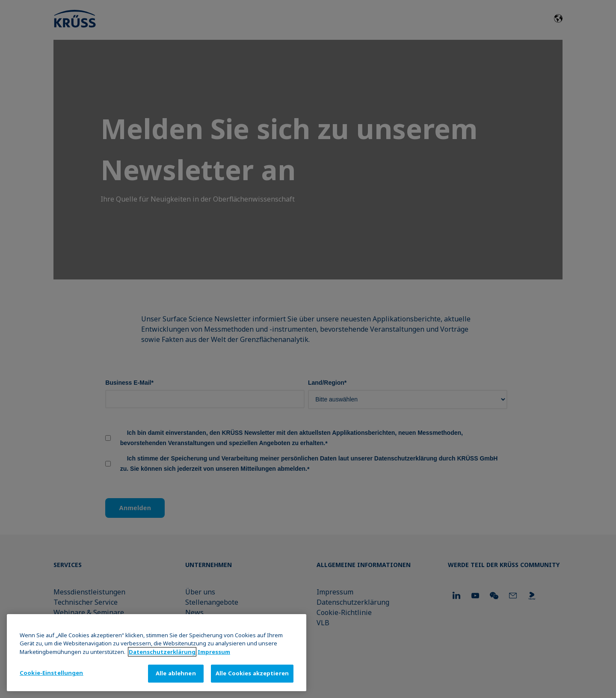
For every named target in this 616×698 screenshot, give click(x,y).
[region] (157, 653)
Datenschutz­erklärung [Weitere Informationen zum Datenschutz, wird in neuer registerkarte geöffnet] (162, 652)
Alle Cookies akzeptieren (252, 673)
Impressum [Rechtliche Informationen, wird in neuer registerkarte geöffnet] (214, 652)
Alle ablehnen (176, 673)
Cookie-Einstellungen (52, 673)
